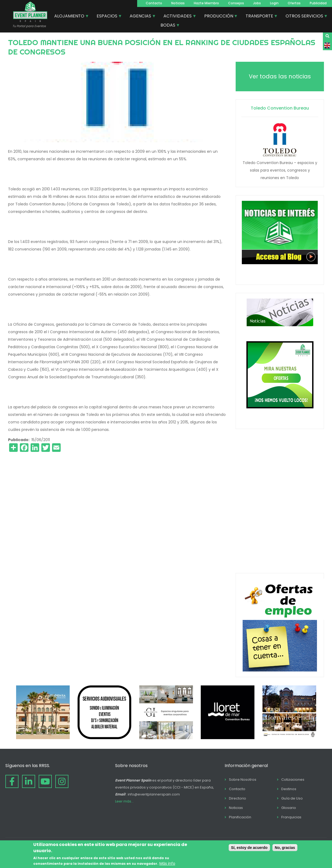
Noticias (178, 3)
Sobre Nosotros (243, 780)
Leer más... (124, 801)
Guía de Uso (292, 798)
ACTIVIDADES (178, 17)
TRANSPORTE (260, 17)
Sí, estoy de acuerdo (249, 848)
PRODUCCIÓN (219, 17)
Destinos (289, 789)
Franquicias (291, 817)
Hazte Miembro (206, 3)
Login (274, 3)
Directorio (238, 798)
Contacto (154, 3)
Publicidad (318, 3)
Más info (167, 863)
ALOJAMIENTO (70, 17)
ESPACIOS (107, 17)
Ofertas (294, 3)
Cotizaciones (293, 780)
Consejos (236, 3)
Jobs (257, 3)
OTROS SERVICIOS (305, 17)
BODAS (168, 26)
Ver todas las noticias (280, 76)
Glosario (289, 808)
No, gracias (285, 848)
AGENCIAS (141, 17)
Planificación (240, 817)
